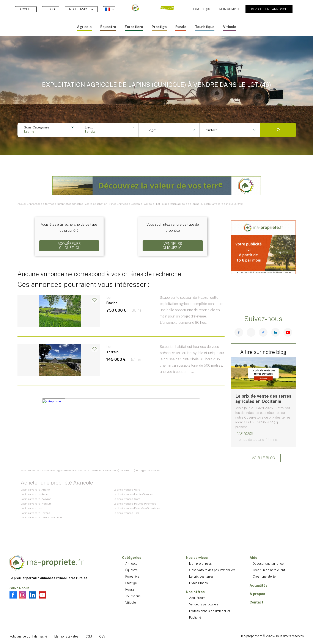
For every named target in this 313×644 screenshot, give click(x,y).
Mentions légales (66, 636)
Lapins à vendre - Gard (127, 490)
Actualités (259, 585)
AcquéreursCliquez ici (69, 246)
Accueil (26, 9)
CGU (89, 636)
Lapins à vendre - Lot (33, 508)
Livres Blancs (198, 583)
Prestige (159, 27)
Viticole (230, 27)
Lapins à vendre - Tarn (127, 513)
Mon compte (230, 9)
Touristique (205, 27)
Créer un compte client (269, 570)
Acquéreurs (197, 598)
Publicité (195, 617)
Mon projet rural (200, 564)
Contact (256, 602)
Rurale (181, 27)
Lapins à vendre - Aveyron (36, 499)
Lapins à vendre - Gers (127, 499)
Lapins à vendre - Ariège (35, 490)
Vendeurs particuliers (204, 604)
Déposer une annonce (269, 9)
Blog (51, 9)
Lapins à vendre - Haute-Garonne (133, 494)
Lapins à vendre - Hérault (36, 504)
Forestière (134, 27)
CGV (102, 636)
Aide (253, 558)
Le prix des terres (201, 577)
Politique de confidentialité (28, 636)
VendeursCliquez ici (173, 246)
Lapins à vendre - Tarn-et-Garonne (41, 517)
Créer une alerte (264, 577)
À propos (257, 594)
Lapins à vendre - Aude (34, 494)
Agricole (84, 27)
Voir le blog (263, 458)
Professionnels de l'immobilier (210, 611)
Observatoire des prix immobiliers (212, 570)
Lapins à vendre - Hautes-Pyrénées (135, 504)
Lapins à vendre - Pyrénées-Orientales (137, 508)
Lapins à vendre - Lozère (35, 513)
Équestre (108, 27)
